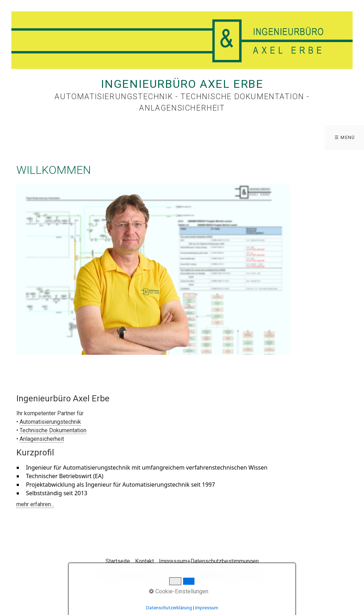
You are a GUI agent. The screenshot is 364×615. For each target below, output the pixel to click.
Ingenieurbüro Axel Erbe (182, 84)
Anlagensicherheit (42, 439)
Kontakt (144, 561)
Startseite (118, 561)
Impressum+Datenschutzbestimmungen (209, 561)
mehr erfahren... (35, 504)
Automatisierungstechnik (50, 422)
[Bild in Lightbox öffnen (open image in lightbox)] (153, 269)
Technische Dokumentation (53, 430)
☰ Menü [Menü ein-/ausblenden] (345, 137)
